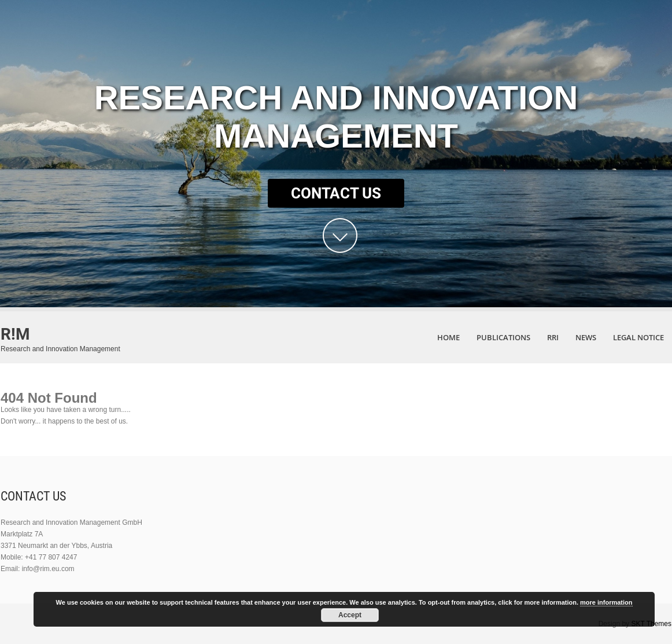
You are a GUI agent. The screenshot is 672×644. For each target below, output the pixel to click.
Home (448, 337)
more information (606, 602)
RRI (553, 337)
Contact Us (336, 193)
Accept (350, 615)
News (586, 337)
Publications (503, 337)
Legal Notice (638, 337)
